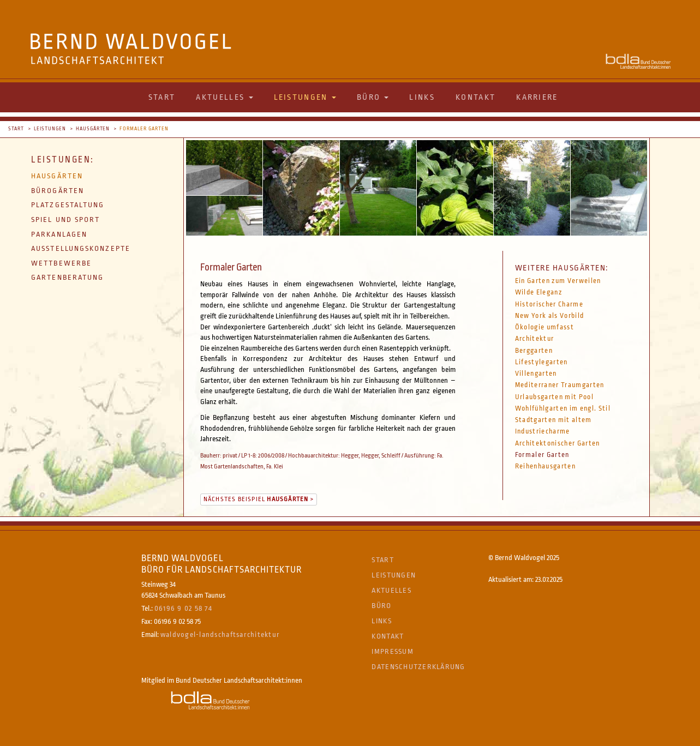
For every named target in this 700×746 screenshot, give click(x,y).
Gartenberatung (67, 277)
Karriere (537, 97)
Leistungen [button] (305, 97)
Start (162, 97)
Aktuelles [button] (224, 97)
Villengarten (536, 374)
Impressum (392, 651)
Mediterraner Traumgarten (560, 385)
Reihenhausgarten (545, 466)
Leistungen (50, 129)
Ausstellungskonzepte (81, 248)
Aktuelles (391, 590)
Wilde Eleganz (539, 292)
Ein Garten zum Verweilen (558, 281)
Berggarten (534, 351)
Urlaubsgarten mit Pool (554, 397)
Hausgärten (93, 129)
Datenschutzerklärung (418, 667)
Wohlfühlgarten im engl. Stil (563, 408)
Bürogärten (58, 191)
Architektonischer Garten (558, 443)
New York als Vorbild (550, 316)
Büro (381, 606)
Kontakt (475, 97)
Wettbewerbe (61, 263)
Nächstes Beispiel (256, 499)
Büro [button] (373, 97)
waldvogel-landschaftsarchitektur (220, 634)
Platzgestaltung (68, 205)
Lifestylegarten (542, 362)
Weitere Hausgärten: (562, 268)
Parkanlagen (59, 234)
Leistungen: (63, 160)
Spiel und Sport (66, 219)
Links (422, 97)
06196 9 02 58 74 (183, 608)
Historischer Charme (549, 304)
